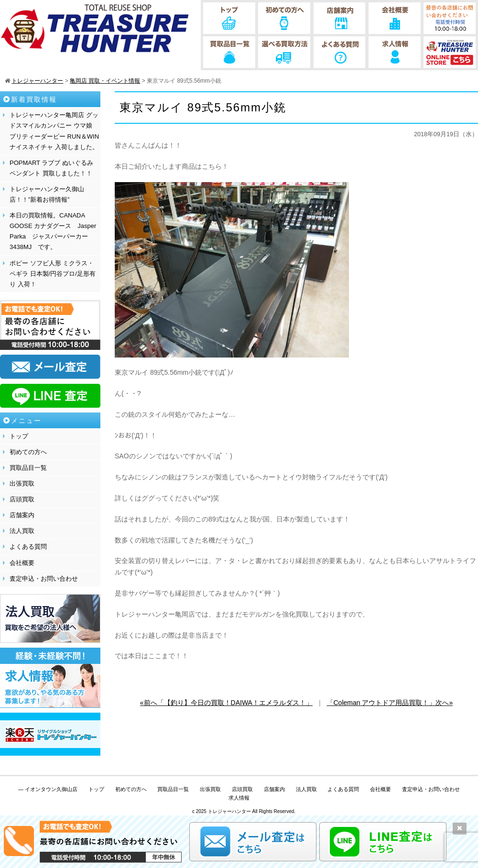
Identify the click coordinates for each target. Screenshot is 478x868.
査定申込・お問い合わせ (44, 579)
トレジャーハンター (229, 811)
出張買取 (22, 483)
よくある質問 (28, 547)
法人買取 (22, 531)
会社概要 (22, 563)
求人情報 (239, 798)
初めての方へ (28, 452)
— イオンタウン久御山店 (48, 789)
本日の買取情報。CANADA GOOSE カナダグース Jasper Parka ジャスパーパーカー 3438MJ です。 (53, 231)
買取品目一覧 (28, 468)
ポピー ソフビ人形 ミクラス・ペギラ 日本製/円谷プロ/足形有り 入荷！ (53, 274)
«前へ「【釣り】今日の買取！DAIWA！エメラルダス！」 (226, 703)
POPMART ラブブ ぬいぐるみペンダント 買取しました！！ (51, 168)
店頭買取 (22, 499)
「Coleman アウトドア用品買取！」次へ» (390, 703)
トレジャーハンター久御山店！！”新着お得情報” (47, 194)
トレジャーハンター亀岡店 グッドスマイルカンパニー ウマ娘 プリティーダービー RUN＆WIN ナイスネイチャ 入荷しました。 (54, 131)
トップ (19, 436)
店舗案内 (22, 515)
